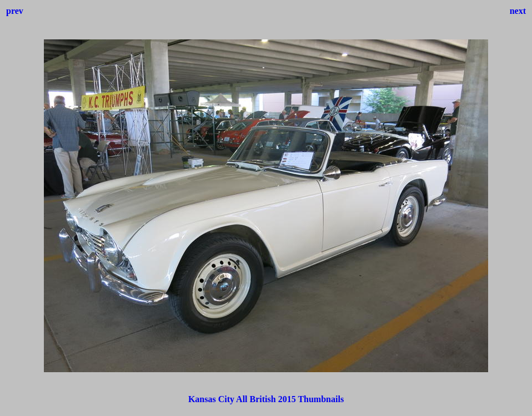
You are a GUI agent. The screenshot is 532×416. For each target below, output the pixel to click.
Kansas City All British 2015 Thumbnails (266, 399)
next (518, 11)
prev (15, 11)
